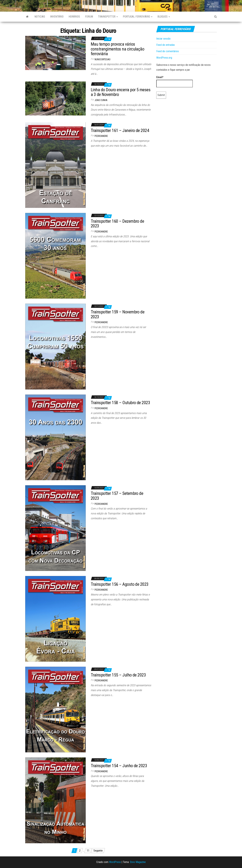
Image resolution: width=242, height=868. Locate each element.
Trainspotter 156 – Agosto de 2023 (120, 584)
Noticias (40, 17)
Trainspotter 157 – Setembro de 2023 (117, 496)
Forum (89, 17)
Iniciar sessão (163, 39)
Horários (74, 17)
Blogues (164, 17)
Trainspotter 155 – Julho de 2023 (118, 675)
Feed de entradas (166, 45)
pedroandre (101, 136)
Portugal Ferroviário (138, 17)
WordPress (115, 862)
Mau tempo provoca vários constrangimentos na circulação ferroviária (117, 49)
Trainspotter (108, 17)
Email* (175, 81)
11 (88, 851)
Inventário (57, 17)
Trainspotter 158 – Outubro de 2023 (120, 403)
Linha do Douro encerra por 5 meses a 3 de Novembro (121, 92)
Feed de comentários (168, 51)
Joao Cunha (101, 100)
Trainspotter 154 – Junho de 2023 (119, 766)
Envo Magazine (138, 862)
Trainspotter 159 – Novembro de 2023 (118, 314)
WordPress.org (164, 58)
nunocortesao (103, 59)
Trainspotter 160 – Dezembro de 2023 (117, 224)
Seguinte (98, 851)
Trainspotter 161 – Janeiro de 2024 (120, 130)
